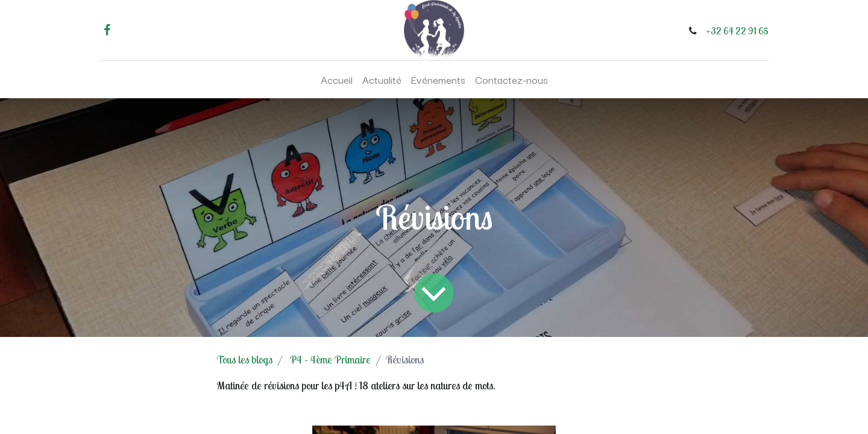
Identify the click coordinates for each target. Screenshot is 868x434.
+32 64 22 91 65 (737, 31)
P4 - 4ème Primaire (330, 360)
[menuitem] (337, 80)
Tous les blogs (245, 360)
